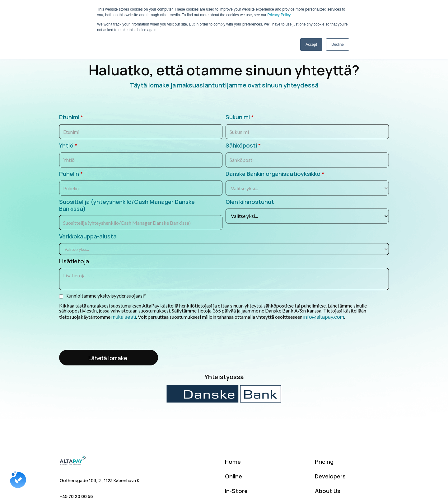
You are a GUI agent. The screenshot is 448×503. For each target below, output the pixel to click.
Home (233, 462)
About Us (328, 491)
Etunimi (71, 117)
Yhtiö (68, 146)
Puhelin (71, 174)
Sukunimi (240, 117)
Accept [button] (311, 45)
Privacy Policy (279, 15)
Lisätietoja (74, 261)
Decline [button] (338, 45)
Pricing (324, 462)
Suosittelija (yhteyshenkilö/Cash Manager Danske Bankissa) (127, 205)
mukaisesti (124, 317)
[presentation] (106, 335)
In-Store (236, 491)
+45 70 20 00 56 (76, 496)
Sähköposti (243, 146)
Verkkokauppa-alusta (88, 237)
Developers (330, 476)
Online (233, 476)
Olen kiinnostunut (250, 202)
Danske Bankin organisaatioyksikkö (275, 174)
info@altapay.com (323, 317)
